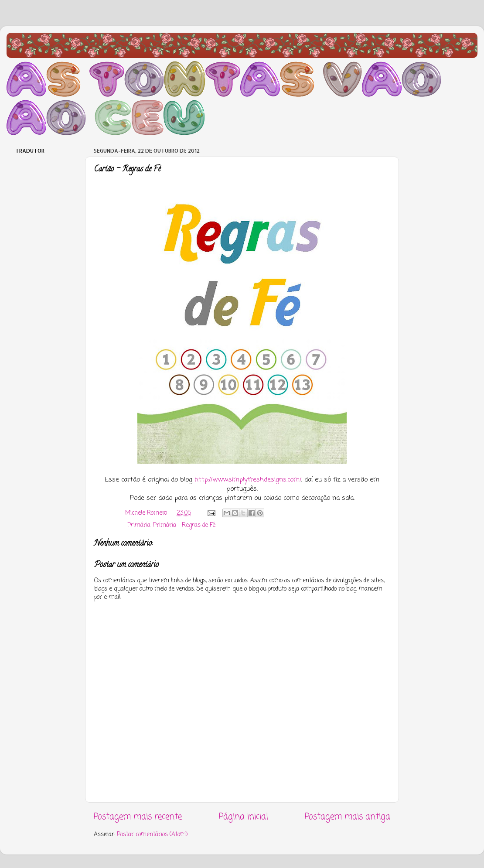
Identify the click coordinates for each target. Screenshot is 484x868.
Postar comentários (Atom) (152, 835)
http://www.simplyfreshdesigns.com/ (248, 480)
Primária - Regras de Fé (184, 525)
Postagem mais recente (138, 817)
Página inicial (244, 817)
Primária (139, 525)
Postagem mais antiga (348, 817)
